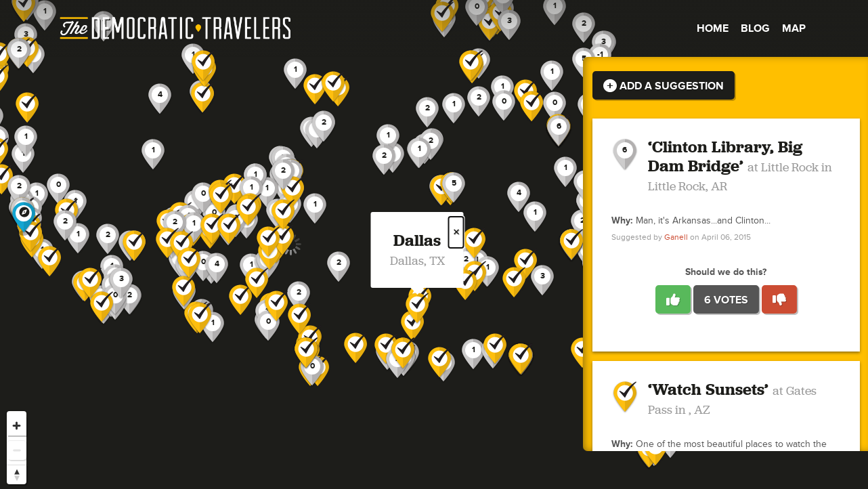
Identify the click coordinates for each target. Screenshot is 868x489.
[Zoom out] (17, 450)
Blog (755, 28)
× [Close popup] (456, 232)
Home (713, 28)
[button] (519, 197)
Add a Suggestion (664, 86)
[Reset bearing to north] (17, 474)
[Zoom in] (17, 426)
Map (794, 28)
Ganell (676, 237)
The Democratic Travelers (176, 28)
